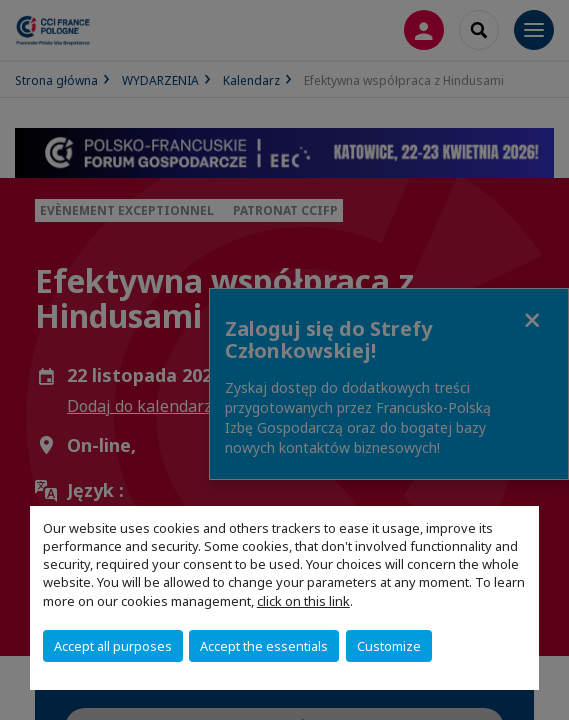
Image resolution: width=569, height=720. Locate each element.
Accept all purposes (113, 646)
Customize (389, 646)
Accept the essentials (264, 646)
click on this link (303, 601)
